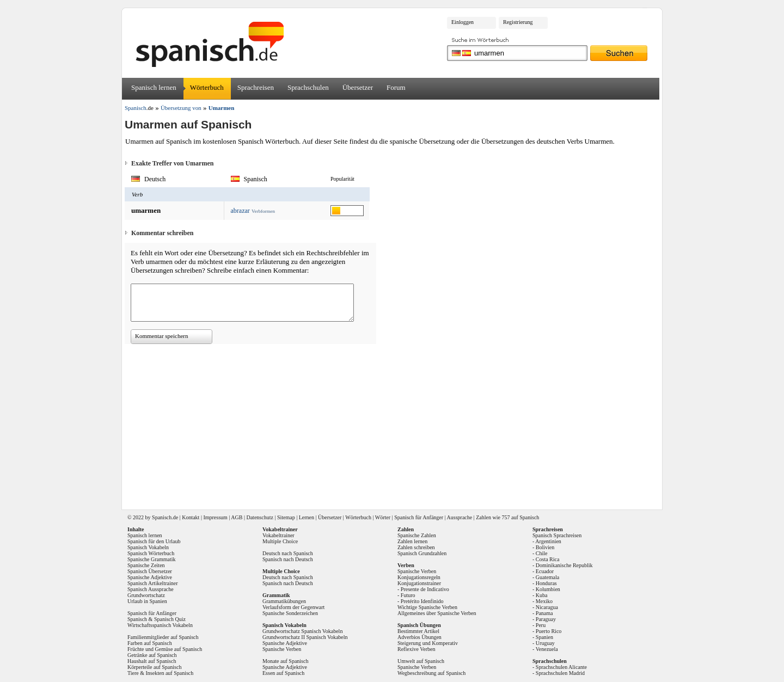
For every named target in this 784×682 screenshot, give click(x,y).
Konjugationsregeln (419, 577)
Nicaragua (547, 607)
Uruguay (545, 643)
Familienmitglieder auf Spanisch (163, 637)
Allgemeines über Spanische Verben (437, 613)
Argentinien (548, 541)
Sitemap (286, 517)
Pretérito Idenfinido (422, 601)
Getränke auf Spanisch (152, 655)
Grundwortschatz (146, 595)
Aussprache (460, 517)
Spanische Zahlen (417, 535)
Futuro (408, 595)
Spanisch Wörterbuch (151, 553)
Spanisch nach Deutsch (288, 559)
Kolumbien (548, 589)
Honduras (546, 583)
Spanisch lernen (154, 87)
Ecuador (545, 571)
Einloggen (463, 22)
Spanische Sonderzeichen (290, 613)
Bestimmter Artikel (418, 631)
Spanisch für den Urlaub (154, 541)
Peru (541, 625)
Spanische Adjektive (150, 577)
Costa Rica (548, 559)
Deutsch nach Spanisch (288, 553)
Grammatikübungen (284, 601)
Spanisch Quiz (170, 619)
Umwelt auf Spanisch (421, 661)
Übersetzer (358, 87)
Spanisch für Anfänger (419, 517)
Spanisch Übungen (419, 625)
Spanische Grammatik (152, 559)
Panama (544, 613)
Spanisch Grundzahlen (422, 553)
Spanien (544, 637)
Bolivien (545, 547)
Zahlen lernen (412, 541)
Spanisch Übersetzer (150, 571)
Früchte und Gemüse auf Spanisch (165, 649)
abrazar (240, 211)
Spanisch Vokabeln (148, 547)
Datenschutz (259, 517)
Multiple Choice (280, 541)
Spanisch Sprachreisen (557, 535)
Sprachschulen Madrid (560, 673)
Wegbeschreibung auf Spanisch (431, 673)
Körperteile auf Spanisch (154, 667)
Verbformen (263, 211)
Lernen (307, 517)
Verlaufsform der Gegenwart (293, 607)
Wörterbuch (207, 87)
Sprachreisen (256, 87)
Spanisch (162, 517)
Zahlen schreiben (416, 547)
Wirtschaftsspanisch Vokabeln (160, 625)
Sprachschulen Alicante (561, 667)
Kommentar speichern (161, 336)
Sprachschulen (308, 87)
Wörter (383, 517)
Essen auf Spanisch (283, 673)
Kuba (542, 595)
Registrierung (518, 22)
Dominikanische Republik (564, 565)
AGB (237, 517)
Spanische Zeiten (146, 565)
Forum (396, 87)
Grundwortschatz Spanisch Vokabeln (302, 631)
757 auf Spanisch (520, 517)
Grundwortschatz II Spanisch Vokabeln (305, 637)
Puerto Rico (549, 631)
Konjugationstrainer (419, 583)
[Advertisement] (396, 423)
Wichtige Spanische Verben (427, 607)
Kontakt (191, 517)
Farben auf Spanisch (150, 643)
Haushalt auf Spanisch (152, 661)
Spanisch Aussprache (151, 589)
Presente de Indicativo (425, 589)
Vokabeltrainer (278, 535)
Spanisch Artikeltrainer (152, 583)
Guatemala (547, 577)
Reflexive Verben (416, 649)
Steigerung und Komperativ (428, 643)
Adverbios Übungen (419, 637)
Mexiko (544, 601)
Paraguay (546, 619)
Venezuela (547, 649)
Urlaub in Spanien (147, 601)
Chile (542, 553)
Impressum (215, 517)
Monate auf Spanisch (285, 661)
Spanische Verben (282, 649)
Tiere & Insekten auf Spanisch (160, 673)
